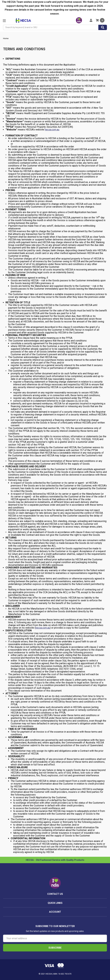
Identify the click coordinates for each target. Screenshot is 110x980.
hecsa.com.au (52, 130)
